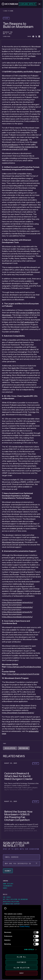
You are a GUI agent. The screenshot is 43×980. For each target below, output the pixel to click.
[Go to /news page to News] (5, 948)
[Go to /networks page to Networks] (6, 924)
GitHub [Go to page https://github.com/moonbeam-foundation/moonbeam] (31, 630)
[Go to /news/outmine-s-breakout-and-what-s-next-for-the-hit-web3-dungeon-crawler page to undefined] (22, 779)
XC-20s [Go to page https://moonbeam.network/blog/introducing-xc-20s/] (28, 415)
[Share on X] (36, 37)
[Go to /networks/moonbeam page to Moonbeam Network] (10, 926)
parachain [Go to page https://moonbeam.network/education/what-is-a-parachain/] (24, 140)
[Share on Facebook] (33, 36)
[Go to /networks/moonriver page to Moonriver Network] (10, 929)
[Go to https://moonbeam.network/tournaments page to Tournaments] (8, 886)
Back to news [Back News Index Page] (8, 11)
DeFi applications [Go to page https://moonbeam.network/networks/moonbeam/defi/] (27, 322)
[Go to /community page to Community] (7, 914)
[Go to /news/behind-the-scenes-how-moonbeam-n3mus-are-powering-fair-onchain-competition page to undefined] (22, 819)
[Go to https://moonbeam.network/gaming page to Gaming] (6, 881)
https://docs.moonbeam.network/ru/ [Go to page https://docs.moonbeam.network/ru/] (17, 617)
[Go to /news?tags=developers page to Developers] (10, 748)
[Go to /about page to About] (5, 935)
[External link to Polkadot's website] (14, 976)
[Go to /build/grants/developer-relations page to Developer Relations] (11, 902)
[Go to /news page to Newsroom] (6, 951)
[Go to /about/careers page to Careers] (6, 942)
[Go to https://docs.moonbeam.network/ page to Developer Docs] (10, 906)
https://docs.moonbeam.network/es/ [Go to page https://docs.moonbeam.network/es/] (17, 607)
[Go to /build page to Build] (5, 894)
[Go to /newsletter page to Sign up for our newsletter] (14, 953)
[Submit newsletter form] (8, 871)
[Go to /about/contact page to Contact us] (7, 940)
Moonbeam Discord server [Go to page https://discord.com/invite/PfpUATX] (13, 542)
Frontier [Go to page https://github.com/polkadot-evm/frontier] (34, 130)
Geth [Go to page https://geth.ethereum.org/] (14, 368)
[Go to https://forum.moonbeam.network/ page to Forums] (6, 917)
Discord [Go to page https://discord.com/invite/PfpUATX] (20, 591)
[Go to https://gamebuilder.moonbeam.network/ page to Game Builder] (9, 884)
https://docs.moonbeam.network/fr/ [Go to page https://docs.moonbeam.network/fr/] (17, 612)
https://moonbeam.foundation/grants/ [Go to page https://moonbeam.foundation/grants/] (18, 713)
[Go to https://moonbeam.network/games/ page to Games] (6, 888)
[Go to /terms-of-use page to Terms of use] (7, 971)
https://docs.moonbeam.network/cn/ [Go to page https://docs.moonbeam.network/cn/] (17, 602)
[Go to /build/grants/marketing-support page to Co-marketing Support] (11, 904)
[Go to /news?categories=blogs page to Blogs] (6, 18)
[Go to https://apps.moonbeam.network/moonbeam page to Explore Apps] (28, 4)
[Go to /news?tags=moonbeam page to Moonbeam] (24, 748)
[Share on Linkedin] (39, 36)
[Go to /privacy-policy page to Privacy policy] (18, 971)
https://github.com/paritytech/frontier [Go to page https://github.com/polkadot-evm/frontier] (23, 674)
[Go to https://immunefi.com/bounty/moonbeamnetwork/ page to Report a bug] (9, 908)
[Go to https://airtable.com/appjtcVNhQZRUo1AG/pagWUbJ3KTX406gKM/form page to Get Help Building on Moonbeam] (16, 899)
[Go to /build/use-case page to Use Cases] (7, 897)
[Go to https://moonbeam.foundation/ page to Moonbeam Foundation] (12, 938)
